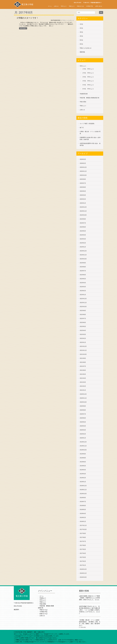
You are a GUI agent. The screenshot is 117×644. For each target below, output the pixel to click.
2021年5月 (83, 374)
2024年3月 (83, 239)
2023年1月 (83, 295)
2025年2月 (83, 199)
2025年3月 (83, 195)
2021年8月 (83, 362)
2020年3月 (83, 430)
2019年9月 (83, 454)
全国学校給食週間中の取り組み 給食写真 (90, 144)
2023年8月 (83, 267)
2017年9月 (83, 533)
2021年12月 (83, 346)
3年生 (81, 32)
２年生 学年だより (88, 73)
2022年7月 (83, 319)
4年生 (81, 36)
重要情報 (82, 52)
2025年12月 (83, 167)
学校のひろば (80, 6)
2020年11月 (83, 398)
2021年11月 (83, 350)
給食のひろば (43, 614)
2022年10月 (83, 307)
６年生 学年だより (88, 89)
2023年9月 (83, 263)
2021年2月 (83, 386)
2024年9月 (83, 219)
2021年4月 (83, 378)
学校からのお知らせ (68, 20)
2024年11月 (83, 211)
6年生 (81, 44)
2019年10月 (83, 450)
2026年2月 (83, 163)
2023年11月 (83, 255)
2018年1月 (83, 521)
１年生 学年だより (88, 69)
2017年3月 (83, 557)
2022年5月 (83, 326)
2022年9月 (83, 311)
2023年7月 (83, 271)
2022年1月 (83, 342)
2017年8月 (83, 537)
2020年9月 (83, 406)
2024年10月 (83, 215)
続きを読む (23, 28)
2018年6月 (83, 506)
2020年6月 (83, 418)
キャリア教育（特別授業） (88, 124)
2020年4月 (83, 426)
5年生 (81, 40)
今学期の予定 (90, 6)
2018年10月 (83, 494)
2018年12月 (83, 486)
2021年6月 (83, 370)
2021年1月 (83, 390)
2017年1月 (83, 565)
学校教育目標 (84, 94)
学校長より (43, 598)
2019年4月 (83, 470)
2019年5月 (83, 466)
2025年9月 (83, 179)
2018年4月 (83, 514)
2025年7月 (83, 183)
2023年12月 (83, 251)
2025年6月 (83, 187)
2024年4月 (83, 235)
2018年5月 (83, 510)
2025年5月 (83, 191)
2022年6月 (83, 322)
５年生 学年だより (88, 85)
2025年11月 (83, 171)
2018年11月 (83, 490)
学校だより (72, 6)
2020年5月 (83, 422)
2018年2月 (83, 517)
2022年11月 (83, 303)
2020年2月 (83, 434)
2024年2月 (83, 243)
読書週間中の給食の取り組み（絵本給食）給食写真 (90, 138)
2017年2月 (83, 561)
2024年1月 (83, 247)
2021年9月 (83, 358)
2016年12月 (83, 569)
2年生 (81, 28)
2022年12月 (83, 299)
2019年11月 (83, 446)
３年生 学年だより (88, 77)
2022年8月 (83, 315)
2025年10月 (83, 175)
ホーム (50, 6)
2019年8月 (83, 458)
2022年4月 (83, 330)
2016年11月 (83, 573)
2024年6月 (83, 227)
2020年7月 (83, 414)
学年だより (64, 6)
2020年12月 (83, 394)
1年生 (81, 24)
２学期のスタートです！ (27, 18)
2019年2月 (83, 478)
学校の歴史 (83, 102)
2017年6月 (83, 545)
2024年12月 (83, 207)
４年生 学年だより (88, 81)
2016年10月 (83, 577)
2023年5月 (83, 279)
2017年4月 (83, 553)
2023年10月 (83, 259)
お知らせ (56, 6)
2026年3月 (83, 159)
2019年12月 (83, 442)
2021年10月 (83, 354)
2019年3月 (83, 474)
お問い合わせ (99, 6)
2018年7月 (83, 502)
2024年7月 (83, 223)
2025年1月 (83, 203)
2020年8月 (83, 410)
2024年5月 (83, 231)
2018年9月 (83, 498)
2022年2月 (83, 338)
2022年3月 (83, 334)
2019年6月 (83, 462)
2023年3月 (83, 287)
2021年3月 (83, 382)
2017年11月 (83, 525)
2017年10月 (83, 529)
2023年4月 (83, 283)
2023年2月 (83, 291)
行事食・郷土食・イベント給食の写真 (90, 133)
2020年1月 (83, 438)
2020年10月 (83, 402)
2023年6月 (83, 275)
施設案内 (16, 610)
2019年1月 (83, 482)
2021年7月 (83, 366)
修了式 (82, 128)
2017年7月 (83, 541)
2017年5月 (83, 549)
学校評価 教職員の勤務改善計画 (89, 98)
